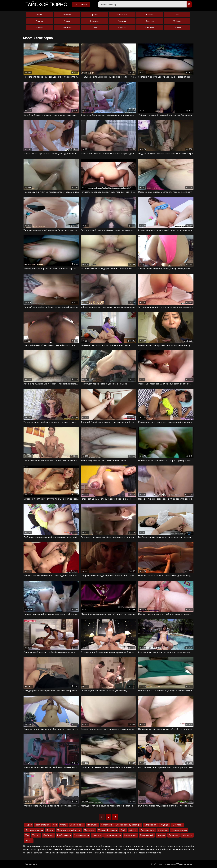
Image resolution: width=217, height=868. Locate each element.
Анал (177, 15)
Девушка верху (179, 830)
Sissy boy (97, 835)
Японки (67, 21)
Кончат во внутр (113, 835)
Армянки (122, 28)
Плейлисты (81, 5)
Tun (27, 835)
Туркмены (173, 835)
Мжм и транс (130, 835)
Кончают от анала (34, 830)
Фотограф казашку (108, 830)
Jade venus (187, 835)
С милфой (177, 825)
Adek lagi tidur (147, 830)
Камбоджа (48, 835)
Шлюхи (150, 15)
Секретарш (107, 825)
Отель (63, 825)
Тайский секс (31, 864)
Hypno (29, 825)
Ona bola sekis (77, 825)
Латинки (67, 28)
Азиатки (40, 21)
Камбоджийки (64, 835)
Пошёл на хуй (147, 835)
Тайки (40, 15)
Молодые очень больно (69, 830)
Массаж (67, 15)
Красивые (122, 15)
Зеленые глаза (82, 835)
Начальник (92, 825)
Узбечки (177, 21)
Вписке (50, 830)
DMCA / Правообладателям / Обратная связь (171, 864)
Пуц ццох (164, 825)
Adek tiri (133, 830)
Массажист (89, 830)
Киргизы (161, 835)
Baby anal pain (42, 825)
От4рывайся (150, 825)
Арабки (40, 28)
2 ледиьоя (163, 830)
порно (46, 5)
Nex (55, 825)
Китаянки (122, 21)
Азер (95, 28)
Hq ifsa (29, 841)
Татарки (177, 28)
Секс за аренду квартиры (128, 825)
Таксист (36, 835)
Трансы (95, 15)
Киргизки (150, 28)
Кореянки (95, 21)
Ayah (123, 830)
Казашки (150, 21)
